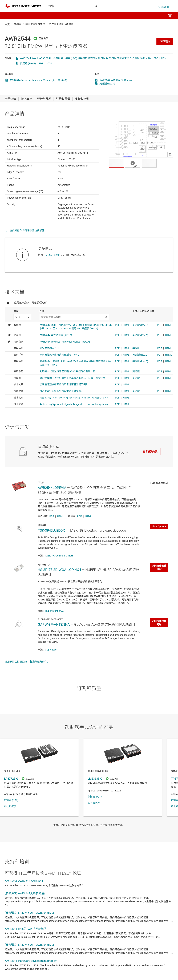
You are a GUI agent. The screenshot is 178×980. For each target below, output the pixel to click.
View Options (159, 543)
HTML (165, 58)
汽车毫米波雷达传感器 (61, 24)
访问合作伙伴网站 (159, 584)
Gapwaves (51, 667)
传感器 (18, 24)
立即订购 (165, 41)
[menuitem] (160, 16)
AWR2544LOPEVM (52, 505)
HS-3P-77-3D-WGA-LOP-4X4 (59, 587)
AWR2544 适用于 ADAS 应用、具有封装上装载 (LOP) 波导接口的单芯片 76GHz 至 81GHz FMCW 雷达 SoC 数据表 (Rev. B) (85, 58)
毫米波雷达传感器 (35, 24)
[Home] (23, 6)
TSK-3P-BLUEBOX (51, 547)
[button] (8, 16)
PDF (156, 58)
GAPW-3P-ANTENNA (54, 641)
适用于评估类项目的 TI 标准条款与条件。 (27, 679)
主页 (7, 24)
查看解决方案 (150, 460)
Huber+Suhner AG (55, 628)
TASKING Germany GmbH (59, 573)
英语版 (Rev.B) (28, 63)
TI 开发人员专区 (52, 263)
